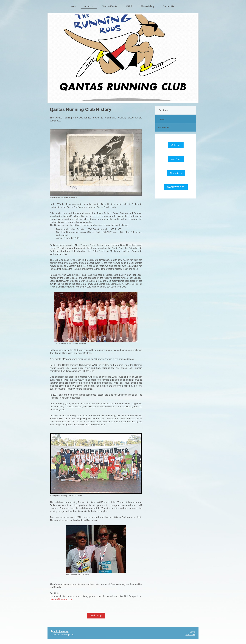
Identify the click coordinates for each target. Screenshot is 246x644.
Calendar (176, 145)
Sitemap (64, 631)
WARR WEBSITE (176, 187)
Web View (190, 635)
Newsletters (176, 173)
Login (193, 631)
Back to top (96, 615)
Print (55, 631)
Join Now (176, 159)
